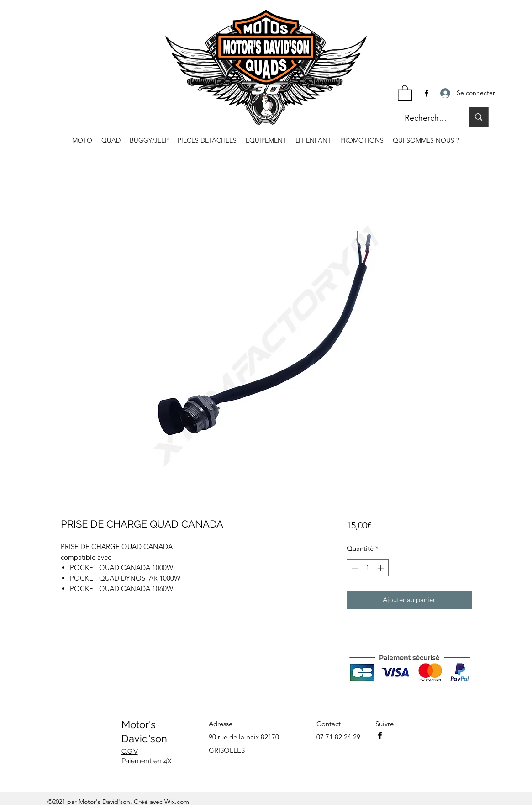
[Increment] (382, 568)
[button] (405, 92)
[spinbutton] (368, 568)
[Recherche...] (427, 118)
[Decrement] (354, 568)
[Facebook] (427, 93)
